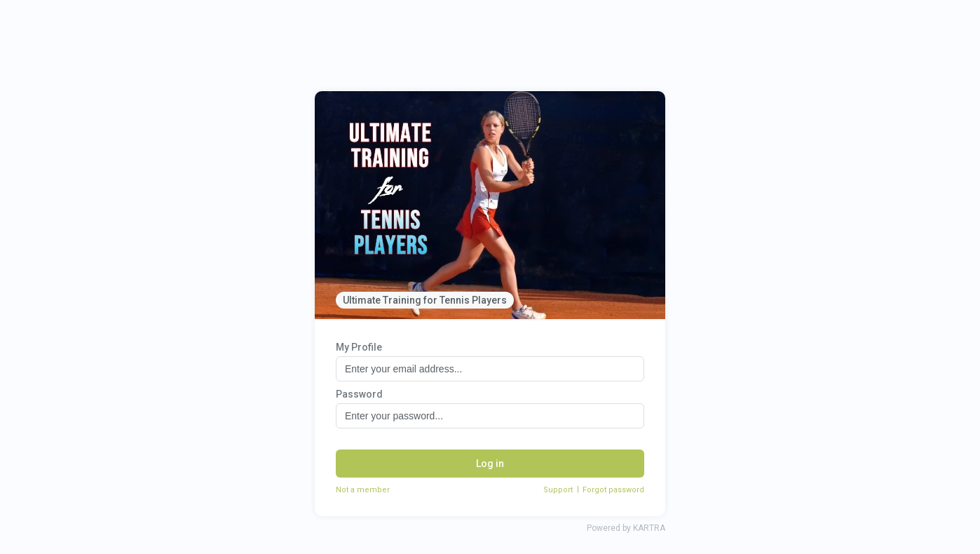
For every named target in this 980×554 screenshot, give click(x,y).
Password (359, 394)
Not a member (363, 490)
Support (558, 490)
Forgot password (613, 490)
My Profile (359, 347)
